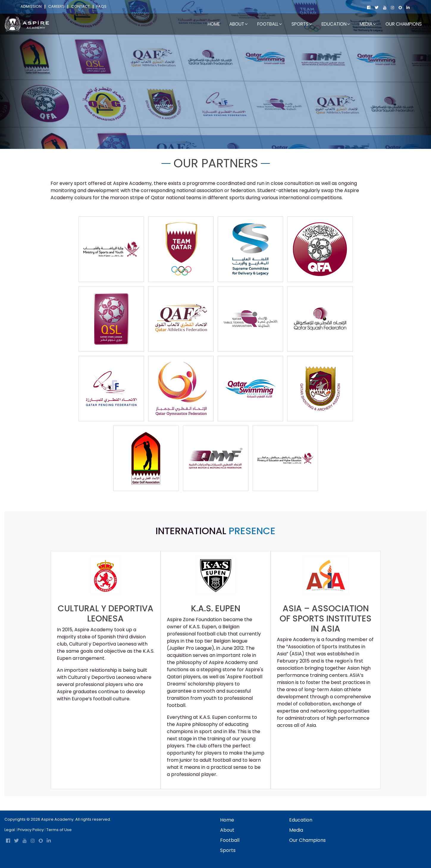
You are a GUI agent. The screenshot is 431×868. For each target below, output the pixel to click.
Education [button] (336, 24)
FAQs (101, 7)
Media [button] (368, 24)
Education (301, 820)
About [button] (239, 24)
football (230, 840)
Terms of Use (59, 830)
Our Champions (404, 24)
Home (214, 24)
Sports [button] (302, 24)
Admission (31, 7)
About (136, 142)
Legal (10, 830)
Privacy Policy (31, 830)
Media (296, 830)
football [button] (270, 24)
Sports (228, 850)
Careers (56, 7)
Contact (80, 7)
